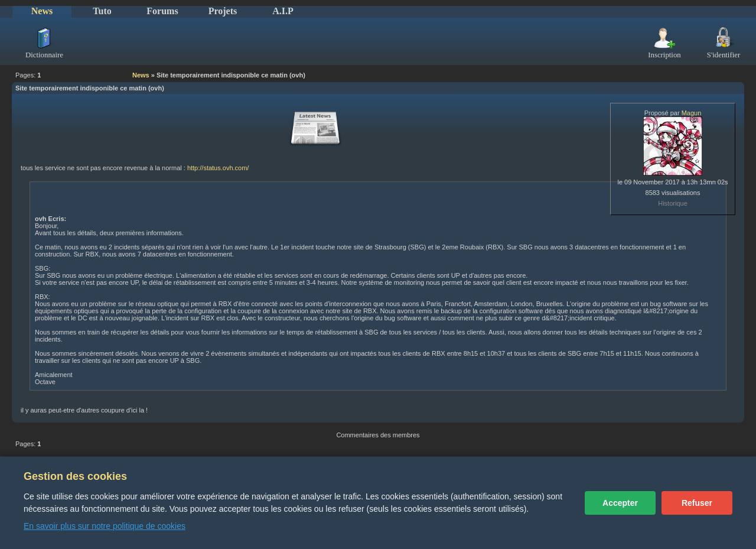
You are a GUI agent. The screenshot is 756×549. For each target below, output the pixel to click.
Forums (162, 11)
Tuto (102, 11)
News (42, 11)
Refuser (697, 503)
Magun (692, 113)
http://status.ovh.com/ (218, 168)
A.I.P (283, 11)
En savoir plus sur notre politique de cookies (105, 526)
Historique (673, 203)
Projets (223, 11)
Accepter (620, 503)
